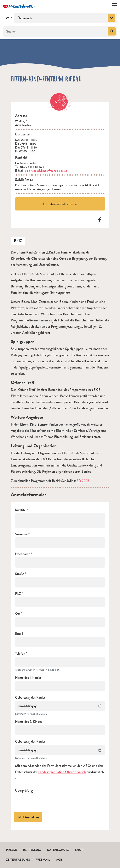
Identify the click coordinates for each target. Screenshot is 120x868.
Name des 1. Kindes (28, 678)
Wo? (9, 18)
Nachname (23, 554)
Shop (79, 850)
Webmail (43, 860)
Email (19, 634)
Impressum (32, 850)
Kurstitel (21, 510)
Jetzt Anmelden (28, 817)
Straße (20, 574)
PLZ (18, 594)
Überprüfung (24, 791)
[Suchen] (55, 31)
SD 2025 (83, 481)
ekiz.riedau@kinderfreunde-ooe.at (46, 171)
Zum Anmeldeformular (60, 204)
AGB (59, 860)
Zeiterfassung (18, 860)
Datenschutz (58, 850)
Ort (18, 614)
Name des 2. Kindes (29, 722)
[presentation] (44, 801)
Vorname (21, 534)
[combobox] (66, 18)
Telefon (20, 654)
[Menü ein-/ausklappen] (115, 6)
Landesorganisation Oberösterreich (62, 772)
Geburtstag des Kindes (30, 698)
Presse (11, 850)
